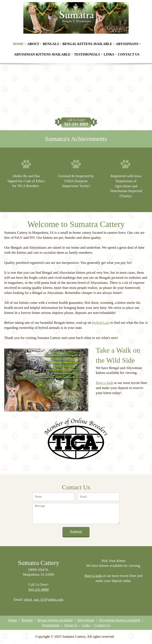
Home (13, 620)
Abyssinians (86, 620)
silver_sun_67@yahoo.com (44, 600)
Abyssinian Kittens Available (119, 620)
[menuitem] (19, 44)
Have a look (104, 383)
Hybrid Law (101, 323)
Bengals (27, 620)
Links (86, 625)
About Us (71, 625)
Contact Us (103, 625)
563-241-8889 (39, 590)
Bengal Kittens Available (55, 620)
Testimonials (51, 625)
